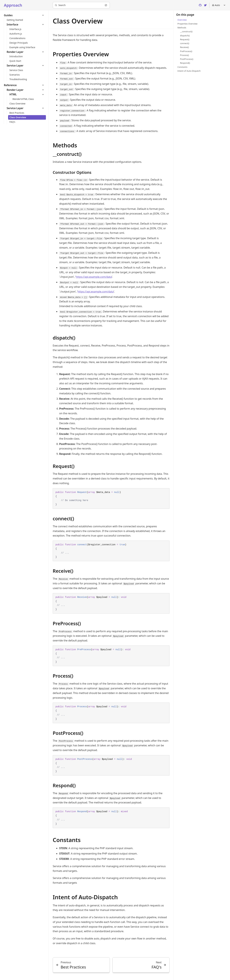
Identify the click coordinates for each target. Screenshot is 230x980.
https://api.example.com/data (94, 277)
